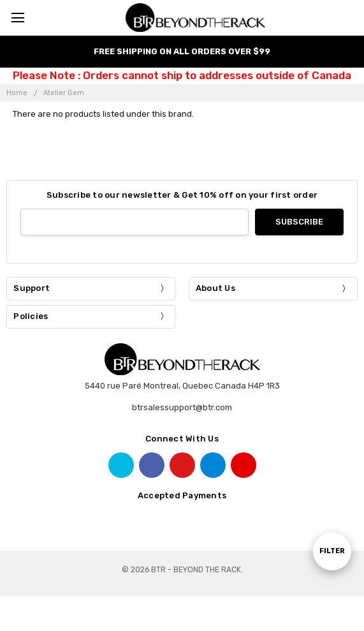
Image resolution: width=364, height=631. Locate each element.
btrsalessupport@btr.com (182, 407)
